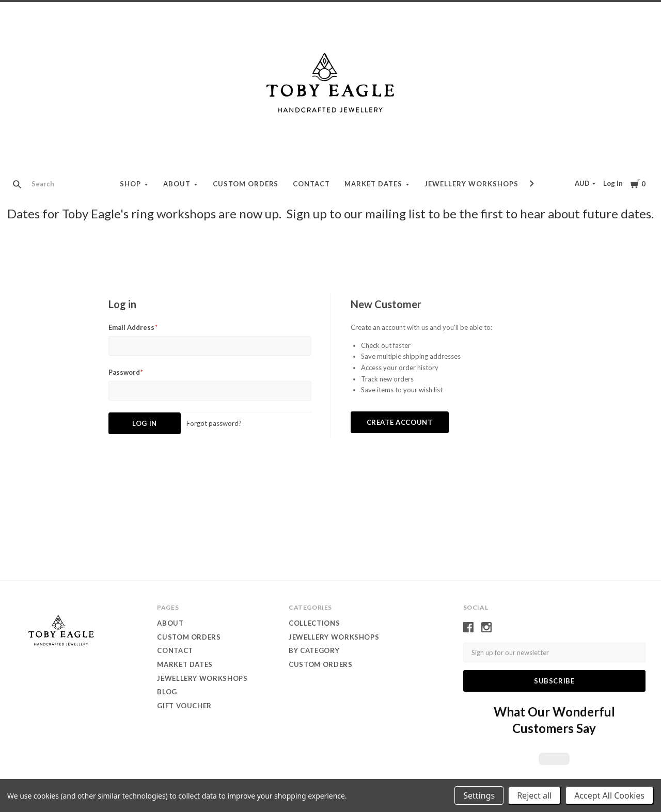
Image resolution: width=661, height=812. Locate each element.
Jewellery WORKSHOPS (334, 637)
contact (311, 184)
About (177, 184)
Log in (613, 183)
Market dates (373, 184)
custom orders (320, 664)
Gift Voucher (184, 706)
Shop (130, 184)
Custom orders (246, 184)
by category (314, 650)
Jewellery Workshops (471, 184)
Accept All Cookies (609, 795)
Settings (479, 795)
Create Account (400, 422)
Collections (314, 623)
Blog (167, 692)
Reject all (534, 795)
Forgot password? (214, 423)
